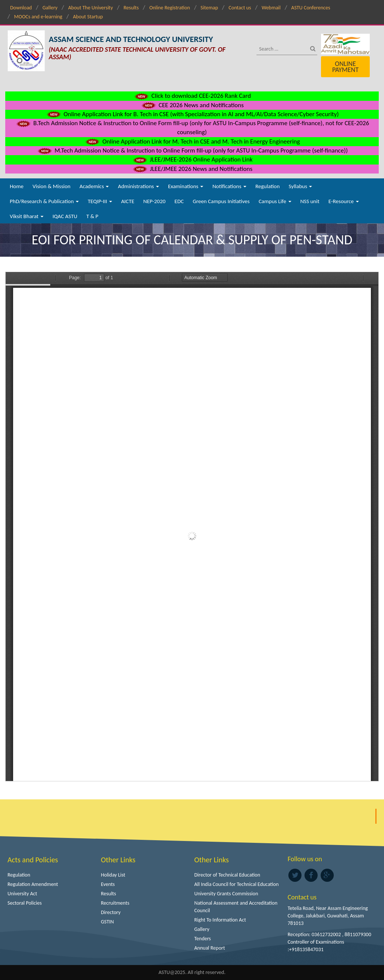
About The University (91, 8)
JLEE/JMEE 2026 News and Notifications (192, 169)
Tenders (202, 939)
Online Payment (345, 67)
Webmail (271, 8)
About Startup (88, 17)
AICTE (128, 201)
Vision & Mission (52, 186)
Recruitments (115, 903)
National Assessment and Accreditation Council (236, 907)
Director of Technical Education (227, 875)
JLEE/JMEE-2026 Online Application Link (192, 159)
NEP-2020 (154, 201)
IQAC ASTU (65, 216)
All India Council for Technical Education (236, 884)
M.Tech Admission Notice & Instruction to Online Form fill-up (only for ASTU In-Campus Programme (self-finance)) (192, 150)
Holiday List (113, 875)
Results (131, 8)
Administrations (138, 186)
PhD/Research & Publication (44, 201)
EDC (179, 201)
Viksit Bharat (27, 216)
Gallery (50, 8)
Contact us (240, 8)
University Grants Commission (226, 894)
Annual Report (210, 948)
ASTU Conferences (311, 8)
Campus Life (275, 201)
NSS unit (310, 201)
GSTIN (107, 922)
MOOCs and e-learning (38, 17)
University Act (22, 894)
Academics (94, 186)
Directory (111, 912)
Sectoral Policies (25, 903)
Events (108, 884)
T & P (92, 216)
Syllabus (301, 186)
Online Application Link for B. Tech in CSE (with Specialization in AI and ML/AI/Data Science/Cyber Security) (192, 114)
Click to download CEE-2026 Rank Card (192, 96)
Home (17, 186)
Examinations (186, 186)
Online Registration (169, 8)
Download (21, 8)
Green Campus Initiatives (221, 201)
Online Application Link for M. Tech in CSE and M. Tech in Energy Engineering (192, 141)
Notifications (229, 186)
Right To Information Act (220, 920)
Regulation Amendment (33, 884)
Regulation (268, 186)
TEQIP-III (100, 201)
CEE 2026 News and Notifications (192, 105)
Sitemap (209, 8)
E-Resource (344, 201)
